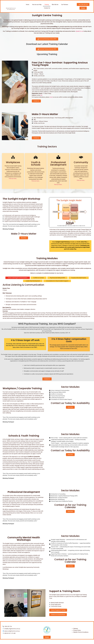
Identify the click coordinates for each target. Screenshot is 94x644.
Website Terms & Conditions (81, 634)
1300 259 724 (8, 629)
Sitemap (76, 631)
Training (47, 5)
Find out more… (13, 179)
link (41, 95)
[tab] (18, 278)
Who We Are (55, 5)
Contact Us (47, 8)
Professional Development (58, 163)
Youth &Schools (36, 163)
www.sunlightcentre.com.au (12, 633)
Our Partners (65, 5)
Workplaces (13, 162)
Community (81, 162)
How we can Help (37, 5)
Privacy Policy (77, 633)
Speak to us (79, 31)
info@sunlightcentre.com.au (12, 631)
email (51, 97)
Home (28, 5)
